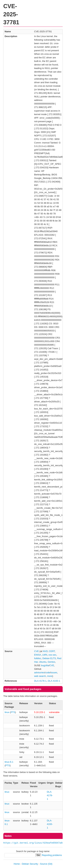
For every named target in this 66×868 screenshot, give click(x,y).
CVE (37, 651)
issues (54, 673)
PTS (13, 712)
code (48, 673)
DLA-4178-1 (40, 681)
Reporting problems (52, 855)
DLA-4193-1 (54, 681)
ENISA (38, 655)
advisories (39, 673)
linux (7, 712)
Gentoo (51, 662)
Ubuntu (43, 662)
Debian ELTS (49, 658)
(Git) (50, 864)
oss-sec (52, 655)
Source (44, 864)
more (50, 676)
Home (17, 864)
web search (40, 676)
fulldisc (38, 658)
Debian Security (30, 864)
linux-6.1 (9, 762)
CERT (52, 651)
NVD (45, 651)
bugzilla (45, 665)
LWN (45, 655)
